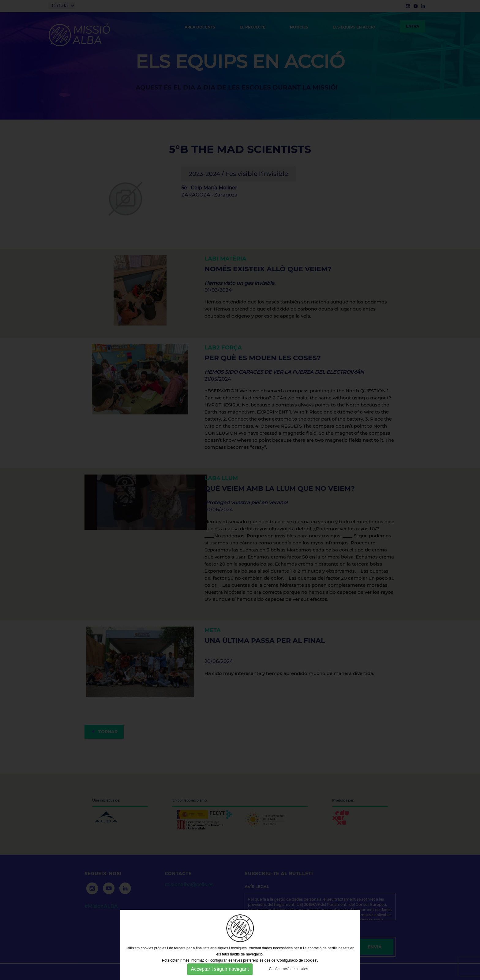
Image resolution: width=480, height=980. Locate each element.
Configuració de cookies (288, 969)
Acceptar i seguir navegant (220, 969)
